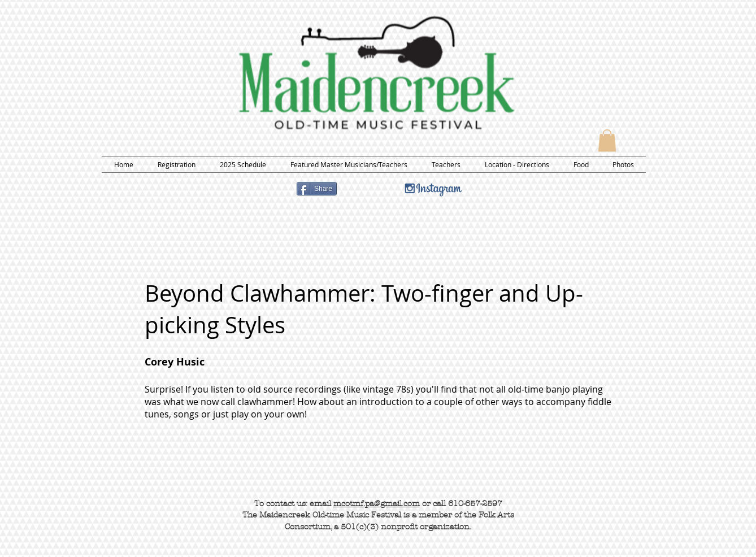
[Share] (317, 189)
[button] (607, 140)
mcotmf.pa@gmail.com (377, 504)
